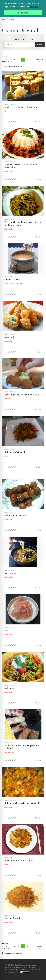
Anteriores (6, 61)
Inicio (4, 19)
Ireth (6, 456)
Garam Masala (13, 918)
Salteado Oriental (15, 452)
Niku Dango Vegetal (16, 516)
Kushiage (10, 337)
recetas (12, 19)
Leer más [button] (34, 7)
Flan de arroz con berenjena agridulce (21, 166)
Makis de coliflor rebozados (21, 107)
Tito (6, 111)
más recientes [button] (17, 67)
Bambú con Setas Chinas (19, 861)
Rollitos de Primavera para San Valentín (22, 747)
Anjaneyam (8, 399)
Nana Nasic (8, 172)
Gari (7, 631)
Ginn (6, 865)
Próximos (40, 61)
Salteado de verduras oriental (22, 803)
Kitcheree (10, 688)
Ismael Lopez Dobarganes (14, 284)
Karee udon (11, 573)
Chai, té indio (12, 280)
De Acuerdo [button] (23, 13)
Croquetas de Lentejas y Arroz (22, 395)
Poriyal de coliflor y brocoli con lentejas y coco (23, 224)
